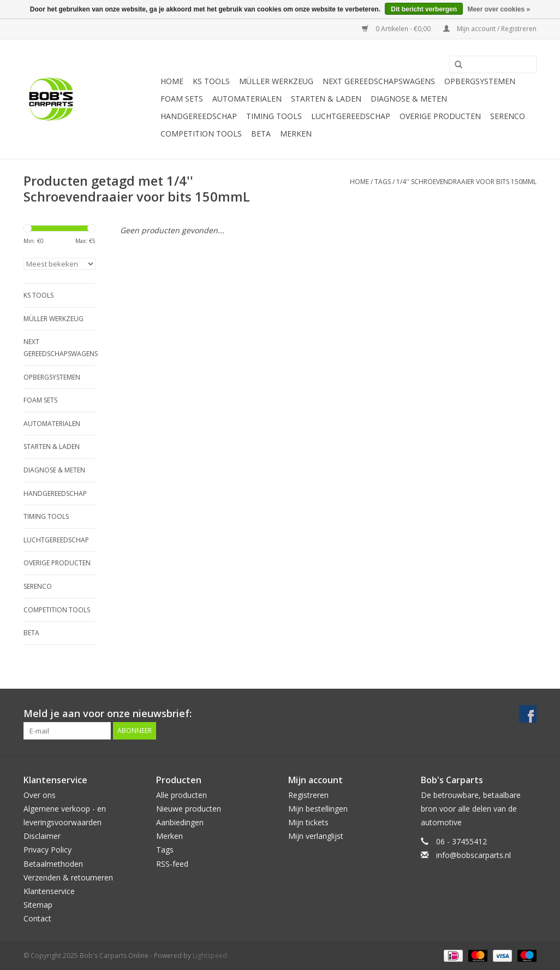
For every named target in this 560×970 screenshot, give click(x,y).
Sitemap (38, 905)
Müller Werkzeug (276, 81)
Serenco (508, 116)
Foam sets (182, 99)
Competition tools (201, 134)
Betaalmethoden (53, 864)
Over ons (40, 795)
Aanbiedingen (180, 822)
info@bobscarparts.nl (473, 855)
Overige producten (440, 116)
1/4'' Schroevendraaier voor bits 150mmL (466, 182)
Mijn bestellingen (318, 809)
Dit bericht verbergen (424, 9)
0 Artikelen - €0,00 (397, 29)
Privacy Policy (47, 850)
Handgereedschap (199, 116)
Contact (37, 918)
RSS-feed (172, 864)
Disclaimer (42, 836)
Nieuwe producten (189, 809)
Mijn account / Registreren (490, 29)
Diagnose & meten (409, 99)
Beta (261, 134)
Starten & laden (326, 99)
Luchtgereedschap (351, 116)
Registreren (308, 795)
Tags (383, 182)
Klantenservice (49, 891)
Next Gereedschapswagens (379, 81)
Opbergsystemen (480, 81)
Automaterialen (247, 99)
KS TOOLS (211, 81)
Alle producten (181, 795)
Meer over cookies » (499, 9)
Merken (296, 134)
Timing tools (274, 116)
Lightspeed (210, 956)
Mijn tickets (308, 822)
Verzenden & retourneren (68, 877)
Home (172, 81)
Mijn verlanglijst (316, 836)
